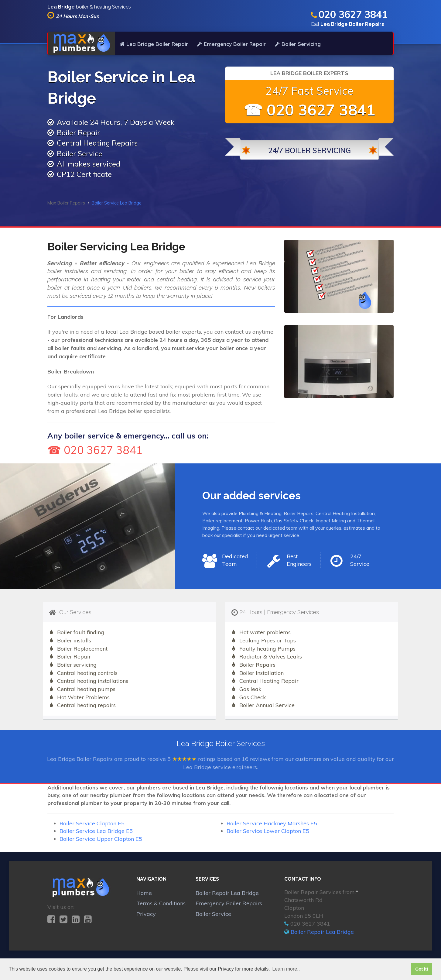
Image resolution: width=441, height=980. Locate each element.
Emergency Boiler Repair (231, 44)
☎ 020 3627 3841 (309, 110)
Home (144, 893)
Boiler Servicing (298, 44)
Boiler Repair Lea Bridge (227, 893)
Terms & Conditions (161, 903)
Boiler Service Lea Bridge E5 (96, 831)
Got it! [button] (422, 969)
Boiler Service (213, 914)
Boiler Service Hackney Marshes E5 (272, 823)
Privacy (146, 914)
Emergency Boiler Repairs (229, 903)
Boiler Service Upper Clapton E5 (101, 839)
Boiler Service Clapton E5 (92, 823)
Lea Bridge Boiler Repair (154, 44)
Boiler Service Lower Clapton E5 (268, 831)
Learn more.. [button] (286, 969)
